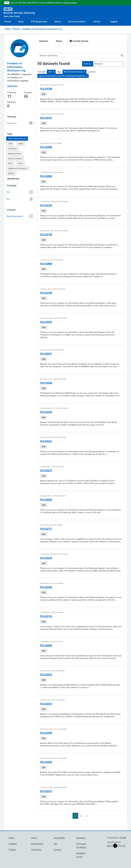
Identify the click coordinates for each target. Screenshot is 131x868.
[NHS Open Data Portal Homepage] (19, 12)
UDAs (21, 144)
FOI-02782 (46, 587)
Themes (16, 29)
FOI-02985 (46, 176)
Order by (87, 64)
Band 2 (11, 173)
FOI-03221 (46, 441)
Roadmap (81, 838)
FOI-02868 (46, 264)
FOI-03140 (46, 293)
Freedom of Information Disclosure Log (42, 29)
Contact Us (36, 850)
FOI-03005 (46, 500)
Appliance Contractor (18, 168)
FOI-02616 (46, 675)
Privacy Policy (37, 844)
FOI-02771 (46, 529)
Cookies (57, 850)
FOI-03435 (46, 412)
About (97, 22)
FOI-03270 (46, 558)
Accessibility (59, 838)
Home (8, 22)
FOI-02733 (46, 616)
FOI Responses (39, 22)
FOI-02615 (46, 704)
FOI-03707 (46, 118)
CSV (44, 94)
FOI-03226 (46, 383)
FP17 (10, 164)
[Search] (121, 55)
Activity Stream (79, 41)
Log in (114, 22)
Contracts (12, 149)
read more (12, 86)
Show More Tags (13, 178)
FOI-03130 (46, 234)
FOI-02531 (46, 791)
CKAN (123, 838)
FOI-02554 (46, 762)
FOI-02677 (46, 354)
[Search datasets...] (78, 55)
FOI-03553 (46, 322)
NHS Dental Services (17, 139)
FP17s (20, 164)
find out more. (71, 3)
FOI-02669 (46, 645)
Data (21, 22)
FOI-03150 (46, 205)
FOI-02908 (46, 147)
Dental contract (15, 159)
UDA (10, 144)
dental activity (15, 154)
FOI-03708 (46, 89)
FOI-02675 (46, 470)
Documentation (77, 22)
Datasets (44, 41)
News (58, 22)
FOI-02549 (46, 733)
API (55, 844)
